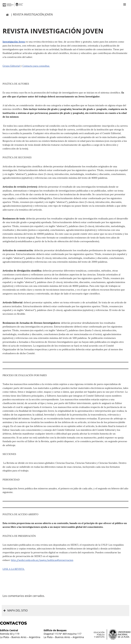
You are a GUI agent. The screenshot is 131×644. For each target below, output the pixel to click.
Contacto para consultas (36, 66)
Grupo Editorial (11, 66)
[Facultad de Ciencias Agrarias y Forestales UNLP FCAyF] (13, 5)
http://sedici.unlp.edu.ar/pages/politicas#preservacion (42, 560)
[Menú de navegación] (125, 4)
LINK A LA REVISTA (14, 569)
